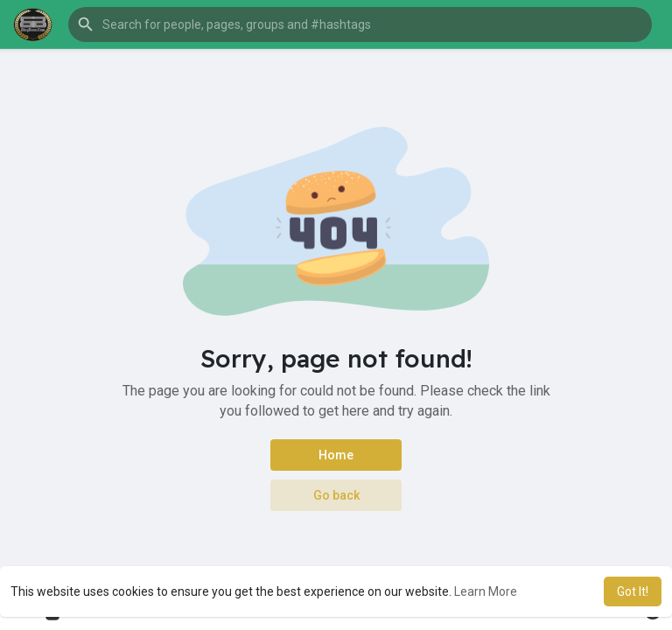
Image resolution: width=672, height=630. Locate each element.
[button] (360, 24)
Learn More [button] (486, 591)
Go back (336, 495)
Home (336, 455)
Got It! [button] (633, 591)
